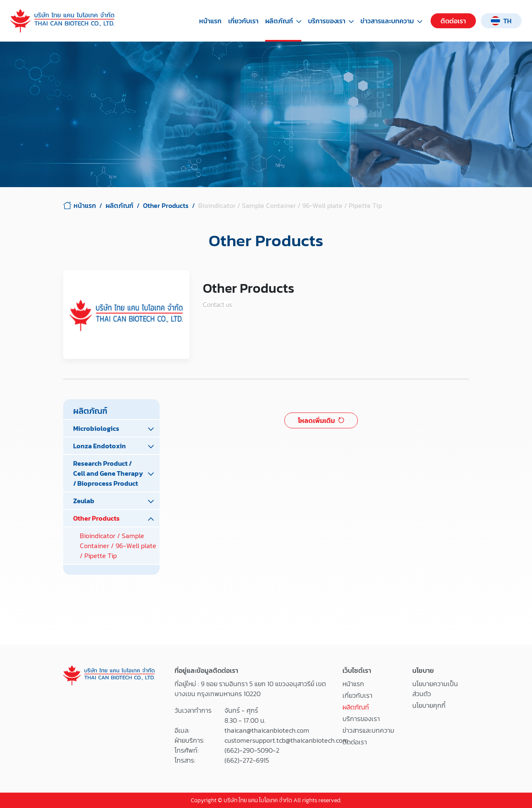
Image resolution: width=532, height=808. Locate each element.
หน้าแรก (210, 21)
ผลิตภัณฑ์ (283, 21)
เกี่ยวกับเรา (243, 21)
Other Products (166, 205)
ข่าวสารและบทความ (391, 21)
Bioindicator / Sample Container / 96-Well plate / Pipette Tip (118, 546)
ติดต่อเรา (453, 21)
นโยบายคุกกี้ (429, 705)
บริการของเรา (331, 21)
